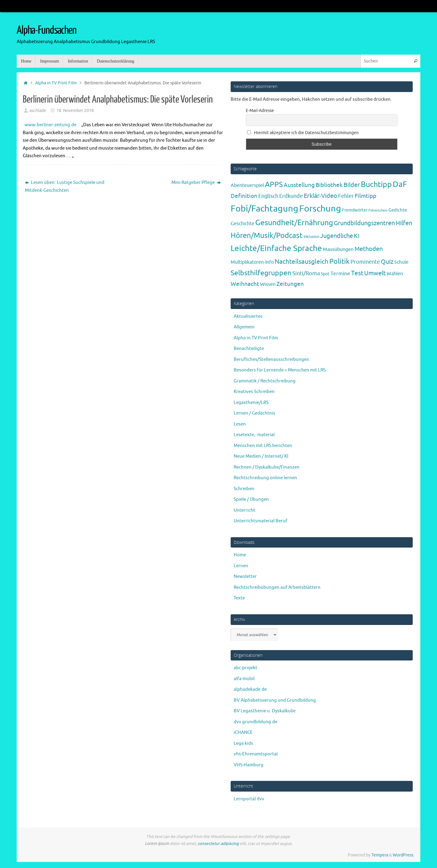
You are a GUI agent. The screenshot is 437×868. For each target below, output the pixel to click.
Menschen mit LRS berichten (263, 446)
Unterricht (244, 510)
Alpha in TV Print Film (56, 83)
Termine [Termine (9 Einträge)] (340, 273)
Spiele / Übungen (251, 499)
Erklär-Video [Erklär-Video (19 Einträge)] (320, 196)
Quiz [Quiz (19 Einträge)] (387, 262)
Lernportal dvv (249, 799)
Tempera (380, 855)
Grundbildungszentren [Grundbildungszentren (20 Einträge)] (364, 223)
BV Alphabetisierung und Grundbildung (275, 700)
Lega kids (243, 743)
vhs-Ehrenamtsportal (256, 754)
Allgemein (244, 327)
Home (240, 555)
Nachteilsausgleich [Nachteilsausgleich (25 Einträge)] (301, 262)
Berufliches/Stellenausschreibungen (271, 359)
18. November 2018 (75, 111)
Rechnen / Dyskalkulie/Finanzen (267, 467)
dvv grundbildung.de (256, 722)
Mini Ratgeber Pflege (196, 183)
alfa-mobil (244, 679)
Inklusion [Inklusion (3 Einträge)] (311, 237)
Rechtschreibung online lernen (265, 478)
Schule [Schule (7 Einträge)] (401, 262)
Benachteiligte (249, 349)
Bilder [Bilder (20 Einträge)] (352, 185)
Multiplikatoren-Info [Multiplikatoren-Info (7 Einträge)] (252, 262)
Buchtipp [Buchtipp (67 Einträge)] (376, 185)
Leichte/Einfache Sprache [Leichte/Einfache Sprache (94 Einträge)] (276, 248)
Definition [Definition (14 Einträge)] (244, 196)
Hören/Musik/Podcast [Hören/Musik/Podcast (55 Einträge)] (267, 236)
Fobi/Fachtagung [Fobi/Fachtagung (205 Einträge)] (264, 209)
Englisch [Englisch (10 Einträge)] (268, 196)
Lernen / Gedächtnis (254, 413)
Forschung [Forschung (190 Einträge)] (320, 209)
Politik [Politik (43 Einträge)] (339, 261)
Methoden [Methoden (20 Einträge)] (369, 249)
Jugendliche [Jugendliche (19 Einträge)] (337, 236)
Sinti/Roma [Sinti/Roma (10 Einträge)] (306, 273)
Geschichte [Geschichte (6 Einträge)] (242, 224)
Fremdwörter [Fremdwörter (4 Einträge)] (355, 210)
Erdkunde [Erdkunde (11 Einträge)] (291, 196)
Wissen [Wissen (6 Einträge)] (268, 284)
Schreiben (244, 489)
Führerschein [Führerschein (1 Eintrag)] (378, 210)
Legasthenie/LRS (251, 403)
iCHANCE (243, 732)
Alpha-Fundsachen (47, 30)
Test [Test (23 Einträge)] (357, 273)
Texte (239, 598)
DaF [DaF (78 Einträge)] (400, 184)
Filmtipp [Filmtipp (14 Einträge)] (366, 196)
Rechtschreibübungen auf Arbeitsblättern (277, 587)
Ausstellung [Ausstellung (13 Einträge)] (299, 185)
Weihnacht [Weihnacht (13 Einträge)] (245, 284)
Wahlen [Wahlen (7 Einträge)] (395, 274)
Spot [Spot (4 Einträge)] (325, 274)
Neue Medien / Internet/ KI (261, 456)
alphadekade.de (250, 689)
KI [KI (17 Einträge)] (357, 236)
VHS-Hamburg (249, 765)
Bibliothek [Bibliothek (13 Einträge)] (329, 185)
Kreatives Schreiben (254, 392)
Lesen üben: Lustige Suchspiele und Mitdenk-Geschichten (65, 186)
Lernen (241, 566)
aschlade (38, 111)
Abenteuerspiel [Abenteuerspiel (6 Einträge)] (247, 185)
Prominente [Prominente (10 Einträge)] (365, 262)
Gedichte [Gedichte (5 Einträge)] (398, 210)
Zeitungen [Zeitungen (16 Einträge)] (290, 284)
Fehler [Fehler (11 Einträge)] (346, 196)
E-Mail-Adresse (260, 111)
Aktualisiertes (248, 316)
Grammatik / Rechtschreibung (265, 381)
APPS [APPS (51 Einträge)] (274, 185)
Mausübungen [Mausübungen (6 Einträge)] (338, 249)
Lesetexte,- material (254, 435)
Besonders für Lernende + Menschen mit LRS (280, 370)
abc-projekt (246, 668)
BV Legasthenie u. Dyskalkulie (265, 711)
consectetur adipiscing (218, 844)
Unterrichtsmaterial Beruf (261, 521)
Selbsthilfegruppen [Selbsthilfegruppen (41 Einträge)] (261, 273)
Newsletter (245, 576)
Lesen (240, 424)
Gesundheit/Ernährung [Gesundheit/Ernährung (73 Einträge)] (294, 223)
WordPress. (403, 855)
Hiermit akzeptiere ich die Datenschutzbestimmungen (303, 133)
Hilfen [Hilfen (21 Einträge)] (404, 223)
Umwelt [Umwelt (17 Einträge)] (375, 273)
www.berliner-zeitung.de (51, 125)
